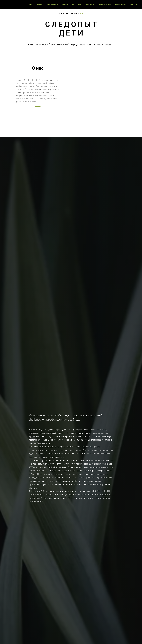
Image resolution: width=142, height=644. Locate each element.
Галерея (65, 5)
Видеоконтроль (105, 5)
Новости (40, 5)
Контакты (134, 5)
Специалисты (52, 5)
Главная (30, 5)
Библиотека (91, 5)
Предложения (77, 5)
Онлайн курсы (121, 5)
